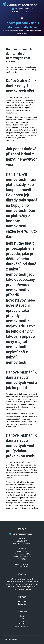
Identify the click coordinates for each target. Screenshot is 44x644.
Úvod (22, 616)
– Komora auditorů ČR (22, 589)
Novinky (13, 31)
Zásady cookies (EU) (22, 627)
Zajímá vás (22, 604)
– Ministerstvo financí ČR (22, 579)
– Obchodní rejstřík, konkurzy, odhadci (22, 582)
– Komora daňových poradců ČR (22, 587)
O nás (22, 619)
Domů (6, 31)
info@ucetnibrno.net (24, 9)
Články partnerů (22, 601)
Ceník (22, 621)
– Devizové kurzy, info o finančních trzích (22, 584)
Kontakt (22, 624)
